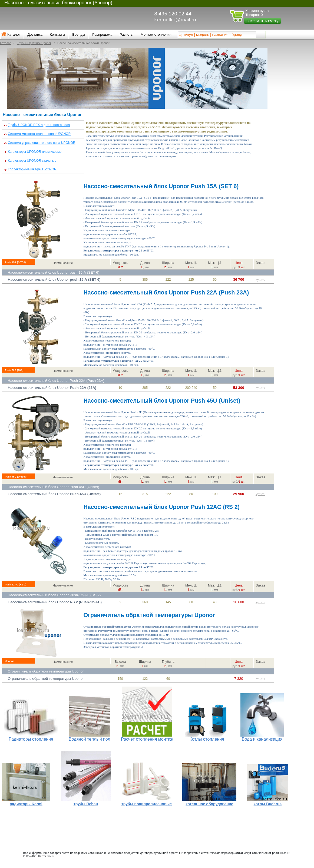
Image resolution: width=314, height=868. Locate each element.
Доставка (35, 34)
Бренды (79, 34)
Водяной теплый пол (90, 739)
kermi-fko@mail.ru (175, 20)
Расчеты (126, 34)
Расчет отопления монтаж (147, 739)
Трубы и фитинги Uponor (34, 43)
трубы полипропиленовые (147, 804)
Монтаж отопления (156, 34)
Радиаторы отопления (31, 739)
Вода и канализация (262, 739)
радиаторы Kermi (26, 804)
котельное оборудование (210, 804)
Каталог (14, 34)
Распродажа (102, 34)
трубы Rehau (86, 804)
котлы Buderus (268, 804)
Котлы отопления (207, 739)
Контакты (57, 34)
